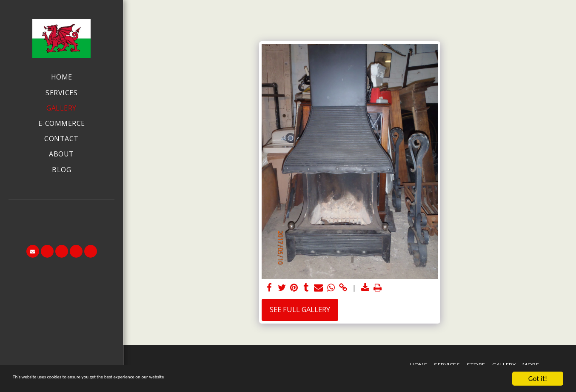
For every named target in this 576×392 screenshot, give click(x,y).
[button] (62, 211)
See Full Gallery (300, 309)
